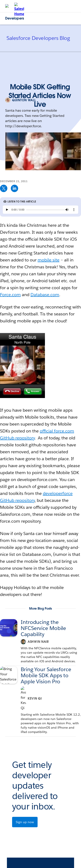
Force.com (10, 295)
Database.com (45, 295)
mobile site (48, 260)
